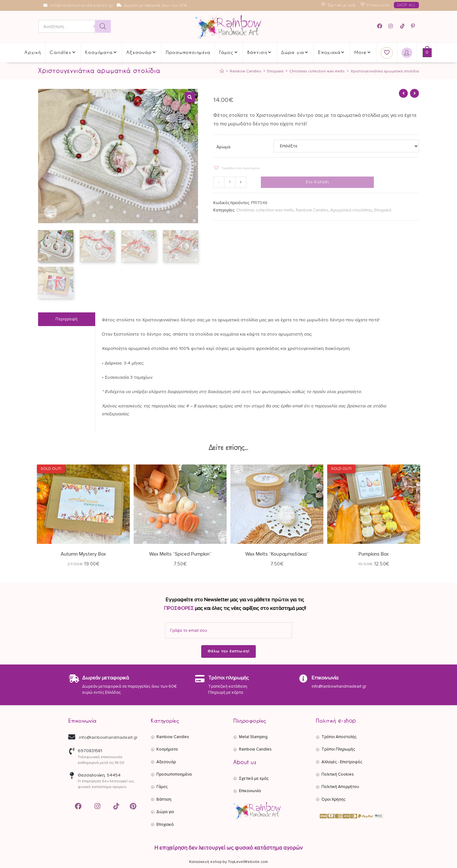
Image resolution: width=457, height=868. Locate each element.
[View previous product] (403, 93)
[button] (190, 97)
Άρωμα (223, 147)
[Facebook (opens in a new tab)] (382, 26)
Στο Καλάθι (318, 182)
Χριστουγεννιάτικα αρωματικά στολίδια (383, 71)
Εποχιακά (383, 210)
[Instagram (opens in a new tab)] (392, 26)
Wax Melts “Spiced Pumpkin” (180, 553)
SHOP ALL (406, 5)
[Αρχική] (212, 71)
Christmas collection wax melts (265, 210)
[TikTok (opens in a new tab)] (403, 26)
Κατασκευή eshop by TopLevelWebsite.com (228, 861)
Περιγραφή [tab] (67, 318)
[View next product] (414, 93)
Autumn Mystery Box (83, 553)
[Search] (103, 27)
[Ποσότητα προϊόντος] (230, 183)
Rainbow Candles (312, 210)
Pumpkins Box (374, 553)
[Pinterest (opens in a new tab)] (414, 26)
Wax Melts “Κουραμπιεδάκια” (277, 553)
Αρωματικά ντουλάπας (351, 210)
